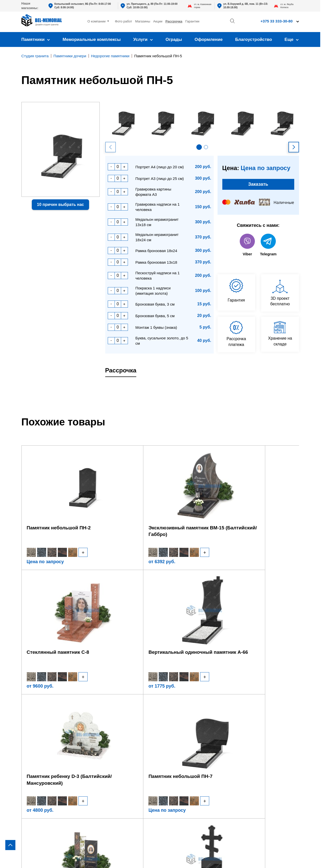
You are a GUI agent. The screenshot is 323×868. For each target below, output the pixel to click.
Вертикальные (36, 701)
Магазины (143, 21)
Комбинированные (40, 747)
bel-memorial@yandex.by (270, 728)
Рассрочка (174, 21)
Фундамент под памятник (112, 721)
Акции (158, 21)
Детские (29, 731)
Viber (247, 248)
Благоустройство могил (110, 744)
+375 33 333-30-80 (276, 21)
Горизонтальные (38, 708)
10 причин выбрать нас (60, 205)
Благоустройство (254, 39)
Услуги (143, 39)
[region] (161, 434)
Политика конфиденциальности (267, 857)
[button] (199, 147)
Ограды (174, 39)
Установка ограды (105, 736)
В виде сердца (36, 724)
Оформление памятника (112, 701)
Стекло (29, 739)
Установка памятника (108, 729)
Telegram (268, 248)
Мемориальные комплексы (92, 39)
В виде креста (35, 716)
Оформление (209, 39)
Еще (292, 39)
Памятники (36, 39)
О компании (97, 21)
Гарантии (192, 21)
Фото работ (123, 21)
